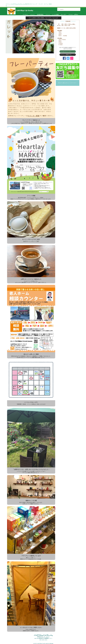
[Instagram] (72, 58)
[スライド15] (34, 51)
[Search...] (69, 9)
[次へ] (52, 37)
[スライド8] (28, 51)
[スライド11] (26, 51)
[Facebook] (64, 58)
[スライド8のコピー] (22, 51)
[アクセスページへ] (68, 51)
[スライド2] (19, 51)
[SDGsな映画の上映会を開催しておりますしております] (43, 18)
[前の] (8, 37)
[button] (47, 15)
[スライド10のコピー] (38, 51)
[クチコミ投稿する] (68, 55)
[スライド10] (36, 51)
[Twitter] (68, 58)
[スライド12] (32, 51)
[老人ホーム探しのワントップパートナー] (68, 83)
